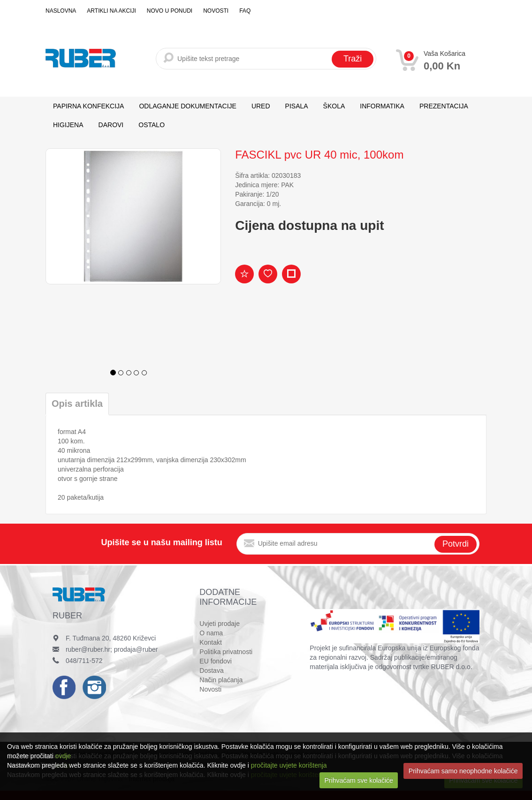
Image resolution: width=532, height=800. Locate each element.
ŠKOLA (334, 106)
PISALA (297, 106)
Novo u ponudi (170, 11)
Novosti (216, 11)
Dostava (211, 670)
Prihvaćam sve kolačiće (359, 780)
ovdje (63, 756)
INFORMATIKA (382, 106)
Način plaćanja (221, 680)
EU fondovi (215, 661)
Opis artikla (77, 404)
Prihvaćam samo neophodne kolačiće (463, 771)
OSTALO (152, 125)
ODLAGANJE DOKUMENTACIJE (187, 106)
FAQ (245, 11)
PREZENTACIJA (444, 106)
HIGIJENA (68, 125)
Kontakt (210, 642)
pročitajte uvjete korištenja (289, 765)
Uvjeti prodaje (220, 624)
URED (261, 106)
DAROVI (111, 125)
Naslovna (61, 11)
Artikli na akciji (111, 11)
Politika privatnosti (226, 652)
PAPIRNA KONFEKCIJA (88, 106)
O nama (211, 633)
